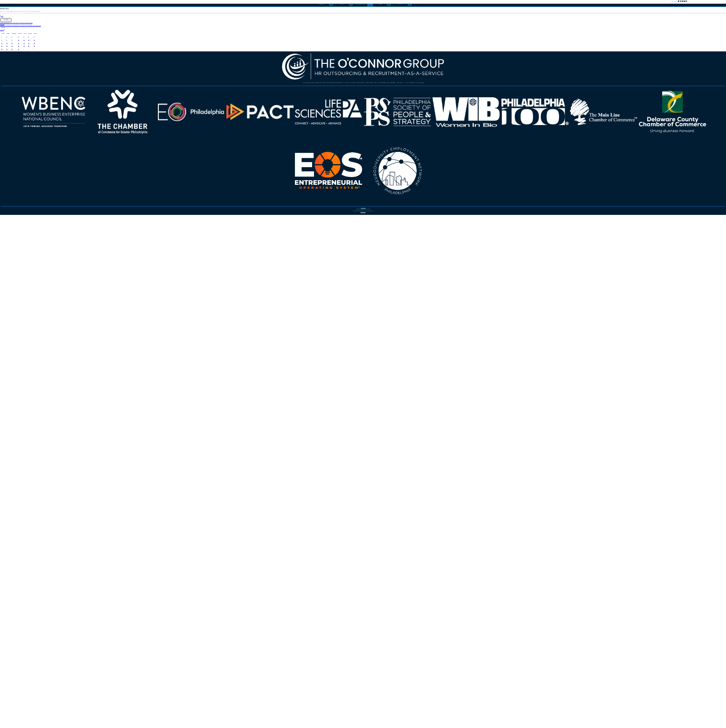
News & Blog (272, 460)
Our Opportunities (464, 439)
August (18, 246)
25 (160, 325)
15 (39, 310)
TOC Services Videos (440, 460)
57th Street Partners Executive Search (471, 417)
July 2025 (22, 194)
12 (186, 296)
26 (186, 325)
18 (160, 310)
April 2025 (213, 179)
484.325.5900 (367, 665)
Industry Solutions (354, 439)
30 (74, 339)
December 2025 (321, 208)
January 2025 (31, 179)
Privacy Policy (363, 705)
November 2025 (245, 208)
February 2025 (97, 179)
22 (39, 325)
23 (74, 325)
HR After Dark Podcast (349, 460)
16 (74, 310)
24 (122, 325)
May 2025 (262, 179)
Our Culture (215, 439)
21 (6, 325)
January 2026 (389, 208)
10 (122, 296)
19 (186, 310)
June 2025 (310, 179)
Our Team (165, 439)
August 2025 (31, 208)
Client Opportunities (544, 439)
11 (160, 296)
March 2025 (160, 179)
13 (223, 296)
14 (6, 310)
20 (223, 310)
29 (39, 339)
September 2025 (101, 208)
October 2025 (174, 208)
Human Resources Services (235, 417)
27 (223, 325)
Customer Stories (279, 439)
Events (409, 439)
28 (6, 339)
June (13, 141)
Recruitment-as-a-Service (342, 417)
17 (122, 310)
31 (122, 339)
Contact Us (580, 18)
